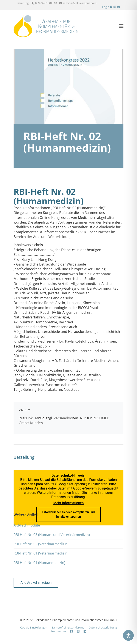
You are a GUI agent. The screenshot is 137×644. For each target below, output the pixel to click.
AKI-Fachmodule (27, 525)
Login (106, 7)
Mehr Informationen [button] (68, 503)
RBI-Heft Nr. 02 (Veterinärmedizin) (41, 544)
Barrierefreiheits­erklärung (68, 627)
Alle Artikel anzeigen (36, 583)
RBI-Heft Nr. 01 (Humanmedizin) (39, 563)
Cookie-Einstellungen (34, 627)
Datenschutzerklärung (68, 497)
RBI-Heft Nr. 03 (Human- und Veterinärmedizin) (52, 535)
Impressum (59, 631)
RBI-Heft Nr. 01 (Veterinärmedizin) (41, 553)
